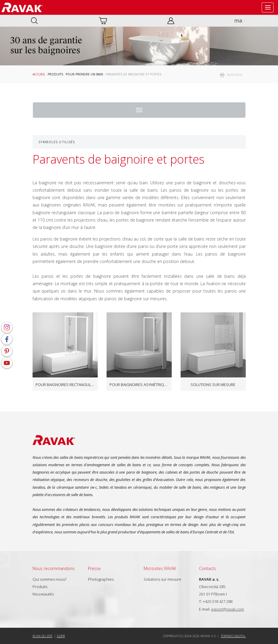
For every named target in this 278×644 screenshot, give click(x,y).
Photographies (101, 579)
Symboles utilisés (57, 142)
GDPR (61, 636)
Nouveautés (43, 594)
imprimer (235, 75)
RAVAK (22, 7)
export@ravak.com (228, 609)
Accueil (39, 74)
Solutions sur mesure (213, 385)
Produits (55, 74)
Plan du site (42, 636)
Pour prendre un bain (84, 74)
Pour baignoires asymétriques (139, 385)
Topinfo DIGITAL (233, 636)
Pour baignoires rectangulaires (65, 385)
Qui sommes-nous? (49, 579)
